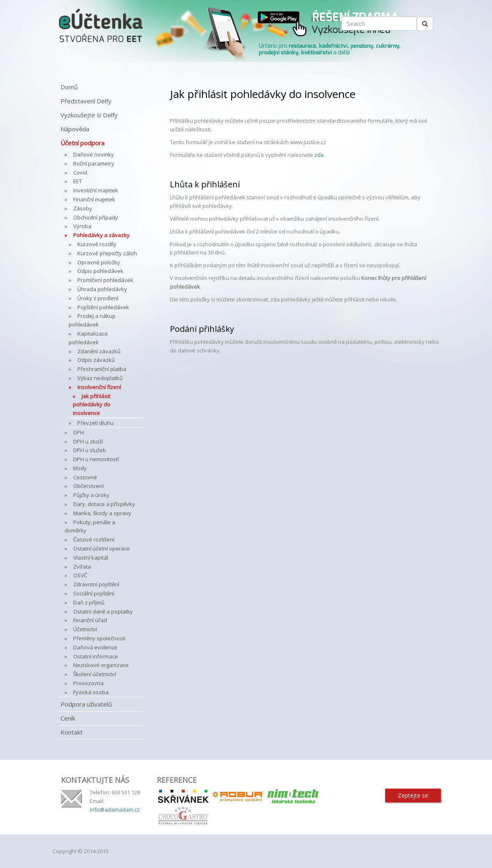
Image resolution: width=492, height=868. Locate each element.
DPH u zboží (88, 441)
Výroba (82, 226)
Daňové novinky (94, 154)
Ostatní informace (96, 656)
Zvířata (82, 567)
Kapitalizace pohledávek (88, 338)
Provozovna (88, 683)
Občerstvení (88, 486)
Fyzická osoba (91, 692)
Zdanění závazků (99, 351)
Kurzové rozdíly (97, 244)
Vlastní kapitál (91, 558)
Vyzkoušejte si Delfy (89, 115)
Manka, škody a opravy (102, 513)
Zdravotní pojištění (96, 584)
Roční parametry (94, 163)
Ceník (68, 718)
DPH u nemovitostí (96, 459)
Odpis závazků (96, 360)
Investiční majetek (96, 190)
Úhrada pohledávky (102, 289)
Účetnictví (85, 629)
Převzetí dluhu (95, 423)
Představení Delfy (86, 101)
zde (319, 155)
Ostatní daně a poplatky (103, 611)
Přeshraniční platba (102, 369)
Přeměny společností (99, 638)
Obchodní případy (96, 217)
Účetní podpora (82, 143)
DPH (79, 432)
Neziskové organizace (101, 665)
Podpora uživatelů (86, 704)
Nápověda (75, 129)
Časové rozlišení (94, 539)
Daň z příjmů (89, 602)
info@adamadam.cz (115, 810)
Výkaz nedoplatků (100, 378)
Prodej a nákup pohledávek (92, 320)
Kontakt (72, 732)
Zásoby (83, 208)
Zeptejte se (413, 795)
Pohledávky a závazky (101, 235)
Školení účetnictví (95, 674)
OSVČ (80, 575)
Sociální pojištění (94, 593)
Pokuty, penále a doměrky (90, 526)
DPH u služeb (90, 450)
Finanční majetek (94, 199)
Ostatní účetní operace (102, 548)
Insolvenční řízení (99, 387)
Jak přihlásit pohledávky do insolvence (92, 405)
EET (78, 181)
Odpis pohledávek (100, 271)
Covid (80, 173)
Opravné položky (99, 262)
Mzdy (80, 468)
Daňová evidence (95, 647)
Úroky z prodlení (98, 298)
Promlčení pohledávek (105, 280)
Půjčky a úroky (91, 495)
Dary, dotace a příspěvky (104, 504)
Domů (69, 87)
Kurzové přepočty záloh (107, 253)
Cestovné (85, 477)
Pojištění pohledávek (103, 307)
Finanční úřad (90, 620)
